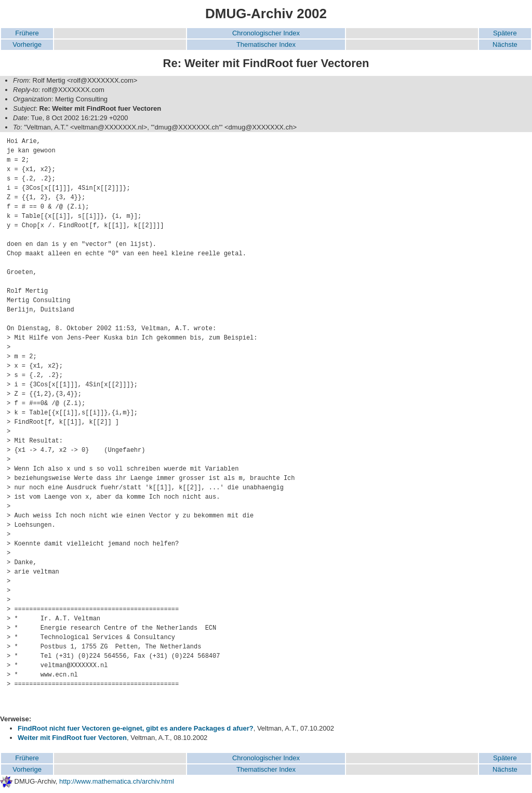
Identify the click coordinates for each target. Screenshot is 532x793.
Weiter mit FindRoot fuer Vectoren (72, 738)
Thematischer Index (266, 44)
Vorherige (27, 44)
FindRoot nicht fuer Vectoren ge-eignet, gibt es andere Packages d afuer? (136, 728)
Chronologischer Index (266, 33)
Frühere (27, 33)
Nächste (505, 44)
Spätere (505, 33)
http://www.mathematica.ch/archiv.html (117, 781)
